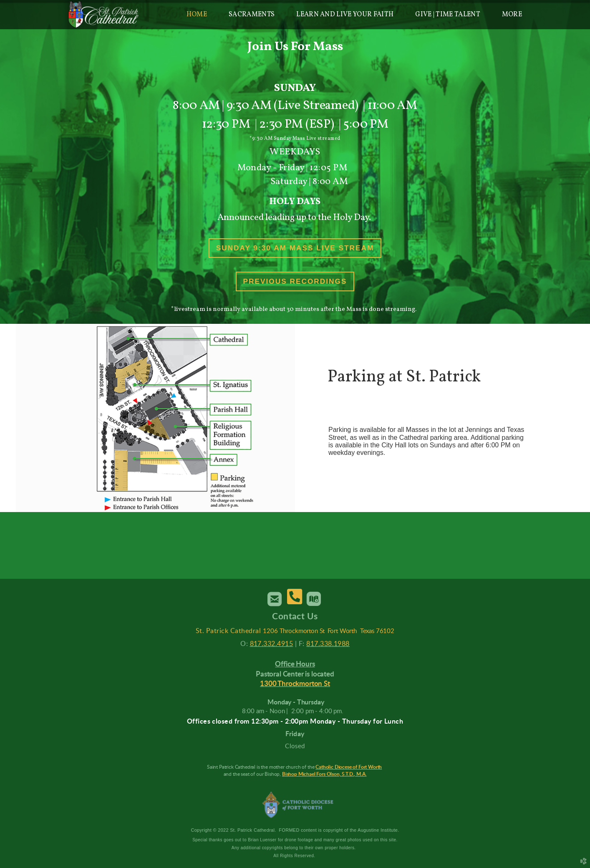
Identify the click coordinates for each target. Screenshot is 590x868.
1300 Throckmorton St (295, 684)
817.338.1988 (328, 644)
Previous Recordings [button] (295, 281)
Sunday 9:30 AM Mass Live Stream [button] (295, 248)
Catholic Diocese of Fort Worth (349, 767)
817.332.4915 (272, 644)
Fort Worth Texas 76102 (361, 631)
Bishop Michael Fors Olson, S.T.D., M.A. (324, 774)
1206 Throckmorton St (294, 631)
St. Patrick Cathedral (228, 631)
